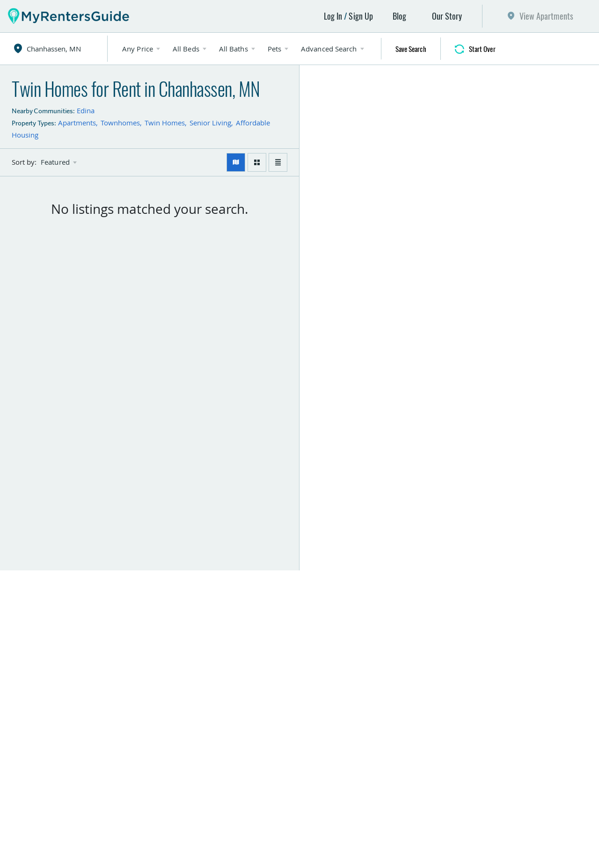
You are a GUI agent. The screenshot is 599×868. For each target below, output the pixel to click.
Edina (86, 110)
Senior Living (210, 123)
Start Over (482, 49)
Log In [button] (333, 16)
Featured (55, 162)
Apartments (77, 123)
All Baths (234, 49)
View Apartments (547, 16)
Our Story (447, 16)
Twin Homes (165, 123)
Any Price (138, 49)
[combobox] (62, 49)
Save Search (411, 49)
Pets (274, 49)
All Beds (186, 49)
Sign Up (361, 16)
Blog (399, 16)
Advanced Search (329, 49)
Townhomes (120, 123)
